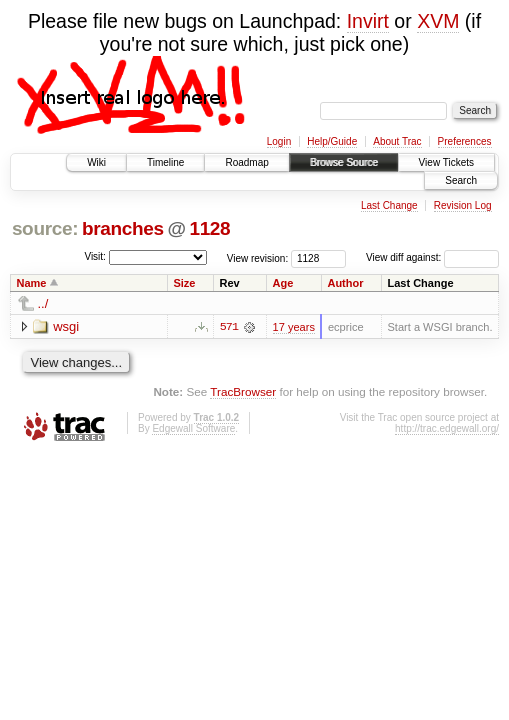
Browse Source (344, 162)
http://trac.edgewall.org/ (447, 428)
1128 (209, 228)
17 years (294, 327)
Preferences (465, 141)
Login (279, 141)
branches (123, 228)
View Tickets (446, 162)
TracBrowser (243, 391)
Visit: (95, 256)
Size (184, 283)
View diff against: (432, 257)
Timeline (165, 162)
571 (229, 327)
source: (45, 228)
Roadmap (246, 162)
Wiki (96, 162)
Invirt (368, 21)
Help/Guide (332, 141)
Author (345, 283)
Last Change (389, 205)
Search (461, 180)
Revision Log (463, 205)
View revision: (258, 257)
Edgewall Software (193, 428)
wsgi (66, 326)
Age (283, 283)
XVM (438, 21)
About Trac (397, 141)
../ (43, 303)
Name (32, 283)
